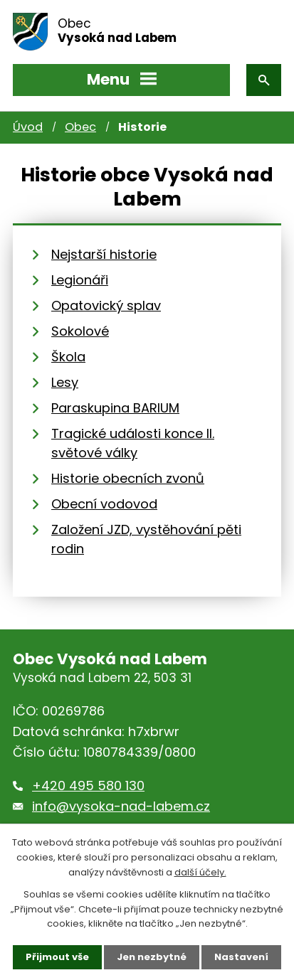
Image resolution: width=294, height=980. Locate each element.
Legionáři (80, 280)
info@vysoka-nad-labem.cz (121, 806)
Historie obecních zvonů (128, 478)
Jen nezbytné (152, 957)
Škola (68, 357)
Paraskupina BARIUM (115, 408)
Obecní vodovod (104, 504)
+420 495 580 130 (88, 785)
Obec (80, 127)
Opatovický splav (106, 305)
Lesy (65, 382)
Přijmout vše (57, 957)
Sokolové (80, 331)
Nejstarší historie (104, 254)
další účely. (200, 872)
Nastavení (241, 957)
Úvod (28, 127)
